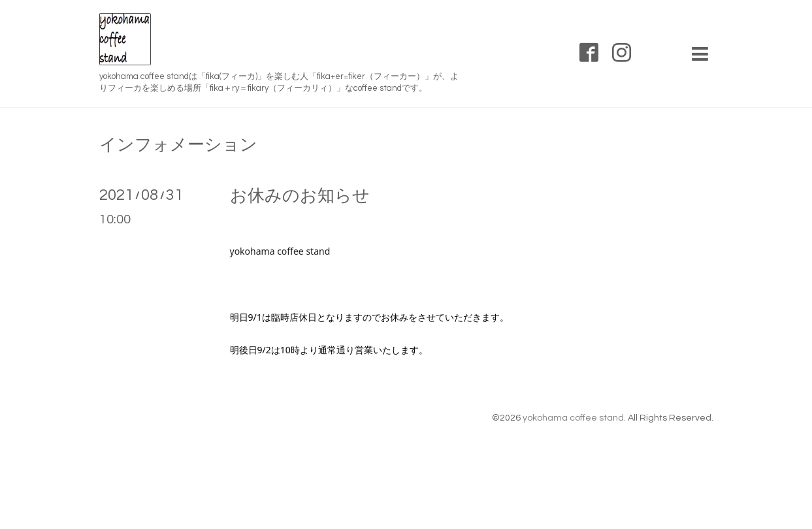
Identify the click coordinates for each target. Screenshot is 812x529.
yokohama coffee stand (573, 418)
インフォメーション (178, 145)
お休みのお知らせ (300, 196)
